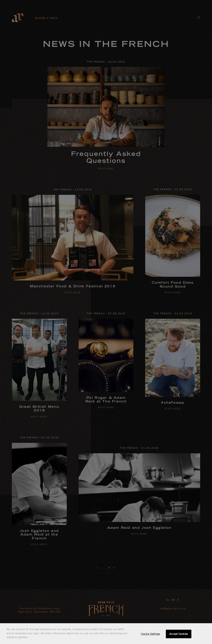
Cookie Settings (150, 634)
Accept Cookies (179, 634)
